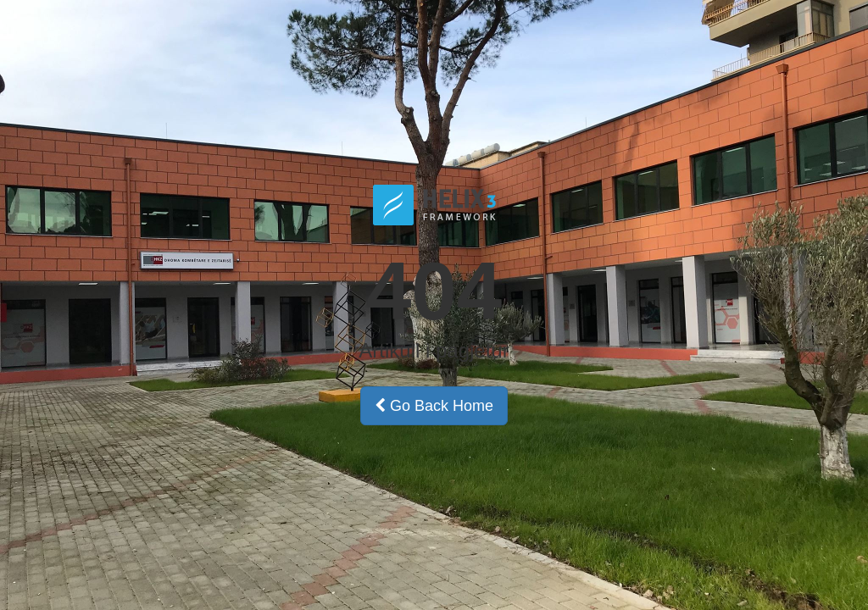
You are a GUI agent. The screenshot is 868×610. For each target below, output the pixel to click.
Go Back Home (434, 406)
